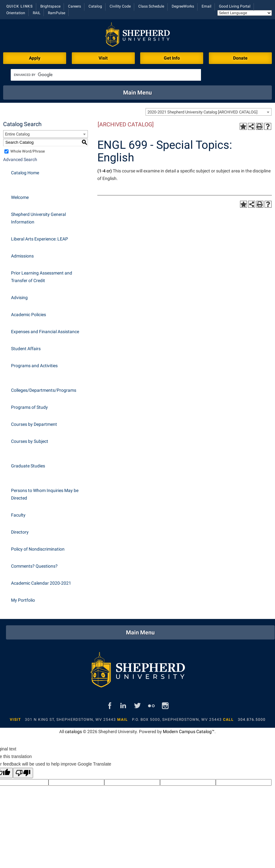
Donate (240, 58)
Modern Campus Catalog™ (189, 732)
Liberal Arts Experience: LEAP (40, 239)
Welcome (20, 197)
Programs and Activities (34, 366)
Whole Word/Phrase (28, 151)
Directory (20, 532)
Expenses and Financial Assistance (45, 332)
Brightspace (50, 6)
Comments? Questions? (34, 566)
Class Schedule (151, 6)
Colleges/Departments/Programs (44, 390)
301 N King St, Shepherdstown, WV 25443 (70, 720)
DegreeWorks (183, 6)
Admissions (22, 256)
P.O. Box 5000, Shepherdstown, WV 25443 (177, 720)
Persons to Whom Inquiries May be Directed (45, 494)
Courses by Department (34, 424)
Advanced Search (20, 159)
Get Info (172, 58)
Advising (19, 298)
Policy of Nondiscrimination (38, 549)
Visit (103, 58)
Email (206, 6)
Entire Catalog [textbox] (17, 134)
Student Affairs (26, 349)
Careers (74, 6)
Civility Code (120, 6)
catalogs (73, 732)
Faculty (18, 515)
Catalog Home (25, 173)
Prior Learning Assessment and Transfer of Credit (42, 277)
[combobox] (209, 112)
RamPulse (57, 13)
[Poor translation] (23, 773)
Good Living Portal (235, 6)
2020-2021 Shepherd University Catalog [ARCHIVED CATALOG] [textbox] (202, 112)
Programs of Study (29, 407)
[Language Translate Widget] (245, 13)
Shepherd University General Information (38, 218)
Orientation (16, 13)
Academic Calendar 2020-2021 (41, 583)
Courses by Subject (30, 441)
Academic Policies (29, 315)
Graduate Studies (28, 466)
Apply (35, 58)
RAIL (37, 13)
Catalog (95, 6)
